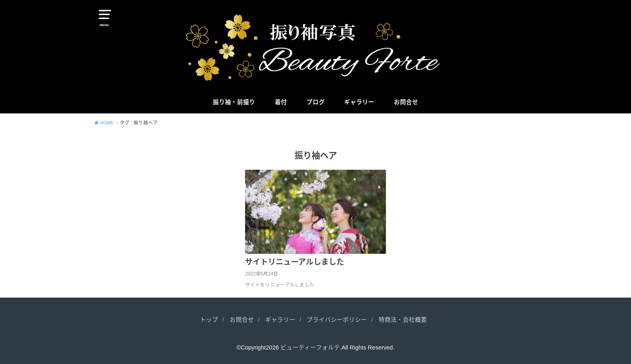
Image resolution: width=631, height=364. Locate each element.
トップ (209, 320)
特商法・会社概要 (403, 320)
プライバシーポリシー (337, 320)
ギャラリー (359, 102)
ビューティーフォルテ (310, 348)
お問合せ (406, 102)
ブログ (316, 102)
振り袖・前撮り (234, 102)
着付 (281, 102)
